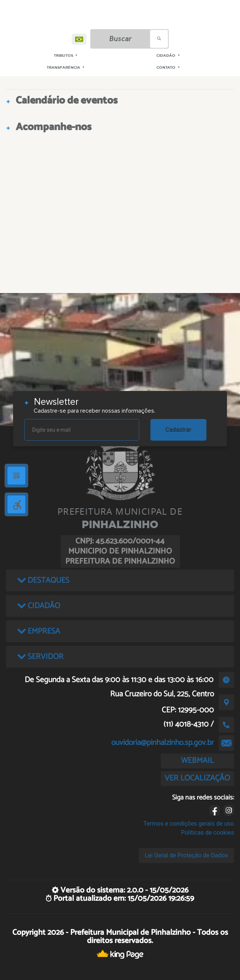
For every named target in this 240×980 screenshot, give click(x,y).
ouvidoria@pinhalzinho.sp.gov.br (163, 743)
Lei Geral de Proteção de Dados (186, 855)
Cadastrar (178, 430)
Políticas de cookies (208, 833)
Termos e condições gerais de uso (189, 824)
